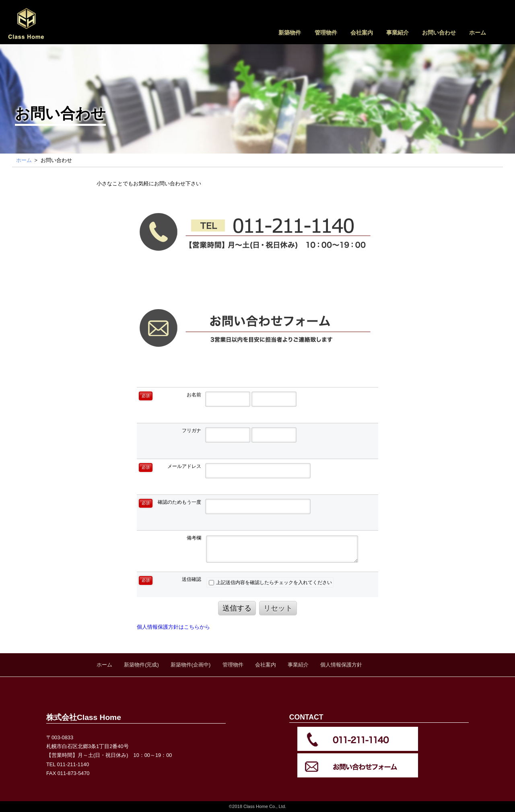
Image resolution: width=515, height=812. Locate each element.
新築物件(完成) (141, 665)
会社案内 (362, 33)
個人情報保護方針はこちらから (173, 627)
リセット (278, 608)
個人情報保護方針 (341, 665)
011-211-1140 (73, 764)
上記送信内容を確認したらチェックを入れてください (270, 582)
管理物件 (326, 33)
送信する (237, 608)
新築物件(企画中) (191, 665)
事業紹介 (398, 33)
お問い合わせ (439, 33)
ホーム (478, 33)
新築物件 (290, 33)
